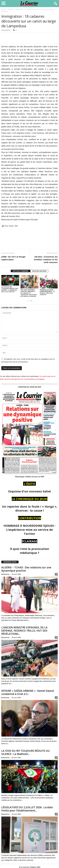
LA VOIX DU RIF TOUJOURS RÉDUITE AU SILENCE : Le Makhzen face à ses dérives (10, 289)
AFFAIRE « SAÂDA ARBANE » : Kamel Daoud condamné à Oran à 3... (28, 692)
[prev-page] (28, 301)
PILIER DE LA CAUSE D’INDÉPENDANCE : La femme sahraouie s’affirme (47, 292)
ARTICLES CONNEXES (21, 271)
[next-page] (31, 301)
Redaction (5, 574)
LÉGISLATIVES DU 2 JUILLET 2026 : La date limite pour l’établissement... (27, 809)
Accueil (3, 9)
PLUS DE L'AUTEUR (39, 271)
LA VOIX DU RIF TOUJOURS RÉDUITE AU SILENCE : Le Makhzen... (26, 752)
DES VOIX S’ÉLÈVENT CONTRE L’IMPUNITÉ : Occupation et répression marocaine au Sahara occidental (29, 293)
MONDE (11, 9)
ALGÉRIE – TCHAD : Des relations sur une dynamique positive (26, 569)
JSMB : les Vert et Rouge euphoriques (13, 258)
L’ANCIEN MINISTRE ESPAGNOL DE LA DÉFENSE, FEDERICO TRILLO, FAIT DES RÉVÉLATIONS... (24, 631)
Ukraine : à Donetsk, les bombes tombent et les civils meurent (46, 259)
